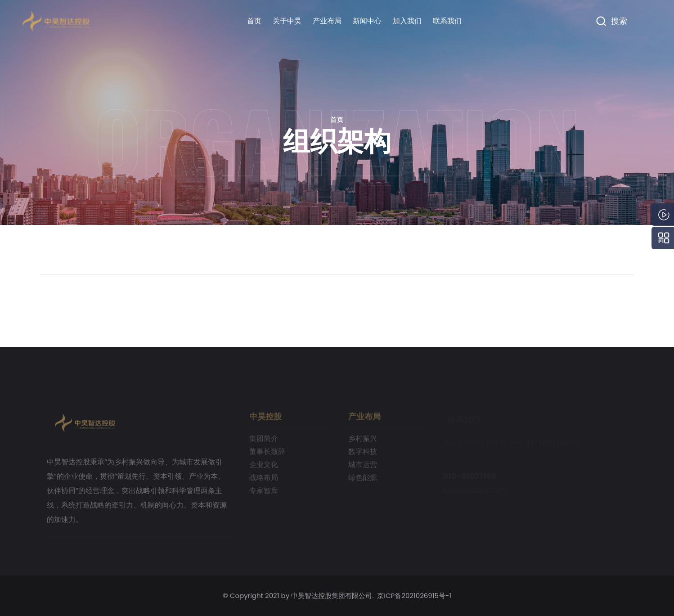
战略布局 (264, 481)
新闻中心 (367, 21)
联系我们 (447, 21)
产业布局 (327, 21)
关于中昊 (287, 21)
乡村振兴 (363, 442)
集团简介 (264, 442)
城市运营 (363, 468)
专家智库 (264, 494)
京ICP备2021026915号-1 (414, 596)
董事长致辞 (267, 455)
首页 (254, 21)
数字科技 (363, 455)
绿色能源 (363, 481)
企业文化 (264, 468)
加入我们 (407, 21)
